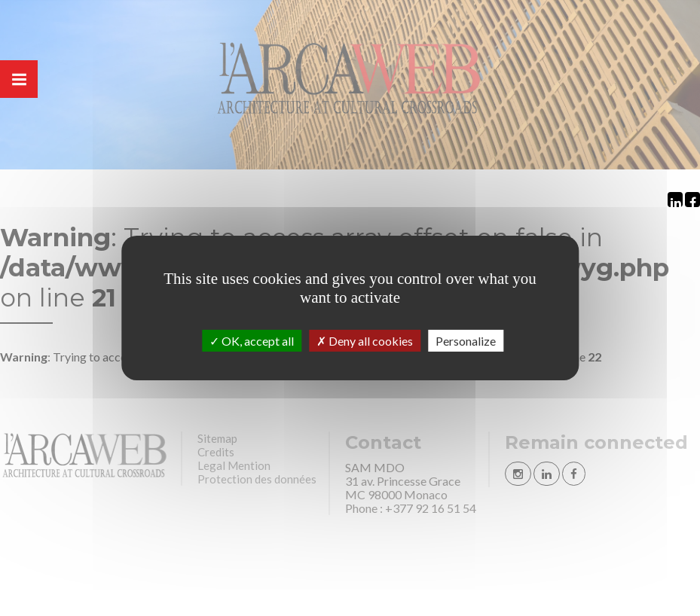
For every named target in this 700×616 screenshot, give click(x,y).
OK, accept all (252, 341)
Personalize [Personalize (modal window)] (466, 341)
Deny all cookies (365, 341)
